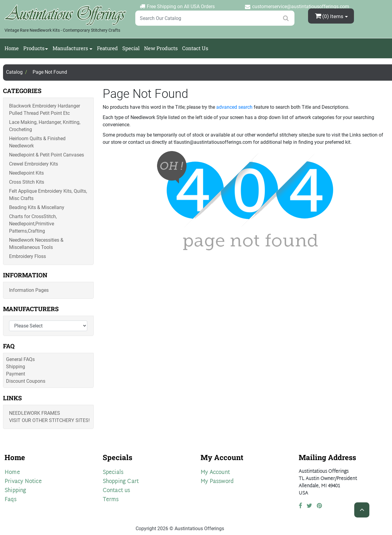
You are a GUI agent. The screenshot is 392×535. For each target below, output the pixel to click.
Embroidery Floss (27, 256)
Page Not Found (50, 72)
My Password (217, 482)
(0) (330, 16)
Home (12, 48)
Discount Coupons (26, 381)
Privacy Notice (23, 482)
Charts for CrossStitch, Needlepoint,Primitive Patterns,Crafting (33, 224)
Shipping (16, 367)
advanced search (234, 107)
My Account (215, 473)
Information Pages (29, 290)
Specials (113, 473)
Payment (16, 374)
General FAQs (20, 359)
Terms (111, 500)
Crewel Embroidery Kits (34, 164)
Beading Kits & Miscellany (37, 207)
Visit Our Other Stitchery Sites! (49, 420)
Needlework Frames (35, 413)
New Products (161, 48)
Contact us (116, 491)
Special (131, 48)
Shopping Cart (121, 482)
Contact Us (195, 48)
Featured (107, 48)
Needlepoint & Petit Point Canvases (47, 155)
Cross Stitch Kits (27, 182)
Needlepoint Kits (26, 173)
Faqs (10, 500)
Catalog (14, 72)
